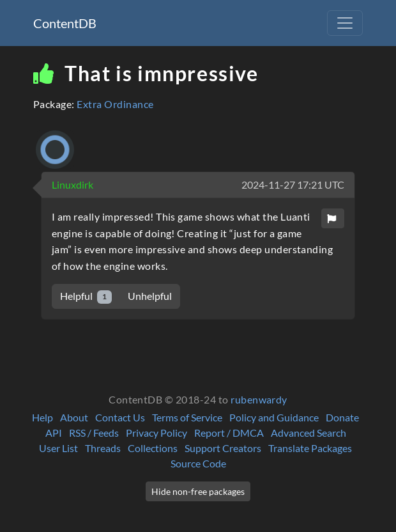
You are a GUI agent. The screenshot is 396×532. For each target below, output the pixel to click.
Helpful (86, 296)
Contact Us (120, 417)
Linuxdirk (72, 184)
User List (58, 448)
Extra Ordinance (115, 104)
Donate (342, 417)
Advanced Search (308, 433)
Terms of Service (187, 417)
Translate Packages (310, 448)
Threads (103, 448)
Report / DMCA (229, 433)
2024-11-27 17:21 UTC (293, 184)
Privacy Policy (156, 433)
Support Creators (223, 448)
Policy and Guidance (274, 417)
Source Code (198, 463)
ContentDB (65, 23)
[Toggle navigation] (345, 23)
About (74, 417)
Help (42, 417)
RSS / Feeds (94, 433)
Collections (153, 448)
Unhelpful (150, 296)
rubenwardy (259, 399)
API (54, 433)
